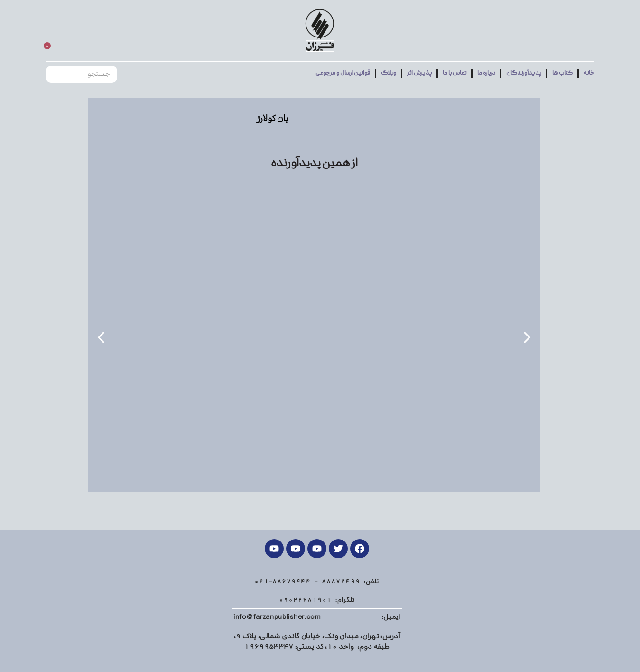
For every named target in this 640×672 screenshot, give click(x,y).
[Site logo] (320, 31)
